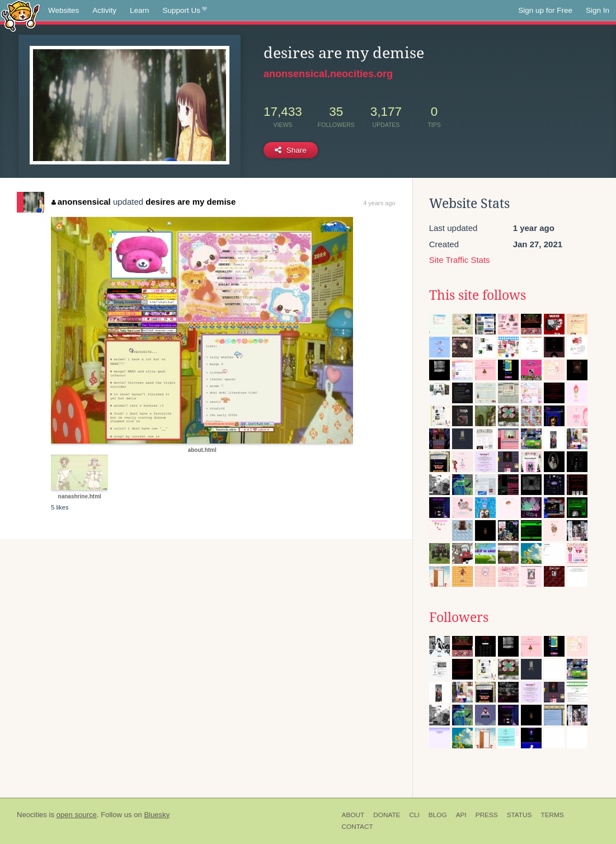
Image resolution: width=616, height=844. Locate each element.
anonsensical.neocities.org (328, 74)
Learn (140, 10)
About (353, 815)
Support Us (185, 11)
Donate (387, 815)
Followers (459, 617)
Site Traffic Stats (460, 260)
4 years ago (379, 203)
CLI (414, 815)
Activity (104, 10)
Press (487, 815)
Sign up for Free (545, 10)
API (461, 815)
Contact (358, 827)
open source (77, 815)
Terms (552, 815)
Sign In (598, 10)
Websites (64, 10)
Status (519, 815)
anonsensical (81, 202)
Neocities (32, 815)
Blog (438, 815)
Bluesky (157, 815)
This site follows (478, 295)
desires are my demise (191, 202)
